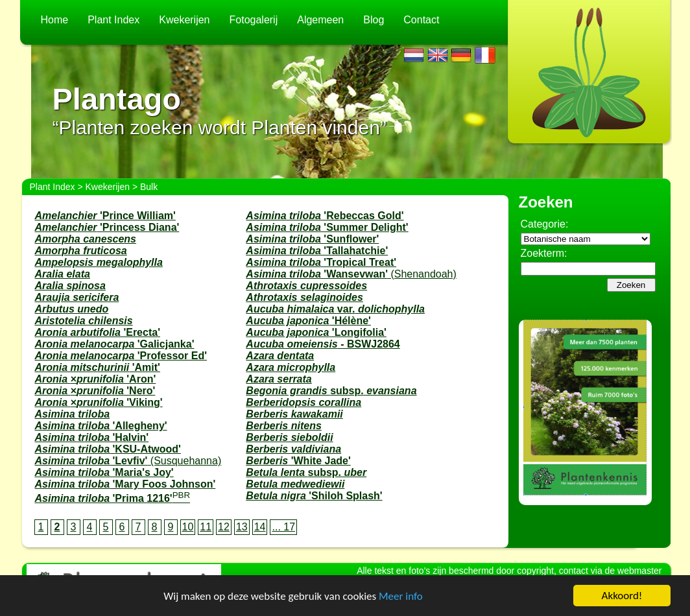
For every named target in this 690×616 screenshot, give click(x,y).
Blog (374, 20)
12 (224, 527)
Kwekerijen (184, 20)
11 (206, 527)
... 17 (283, 527)
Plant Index (113, 20)
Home (55, 20)
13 (242, 527)
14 (260, 527)
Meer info (401, 596)
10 (188, 527)
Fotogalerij (254, 20)
